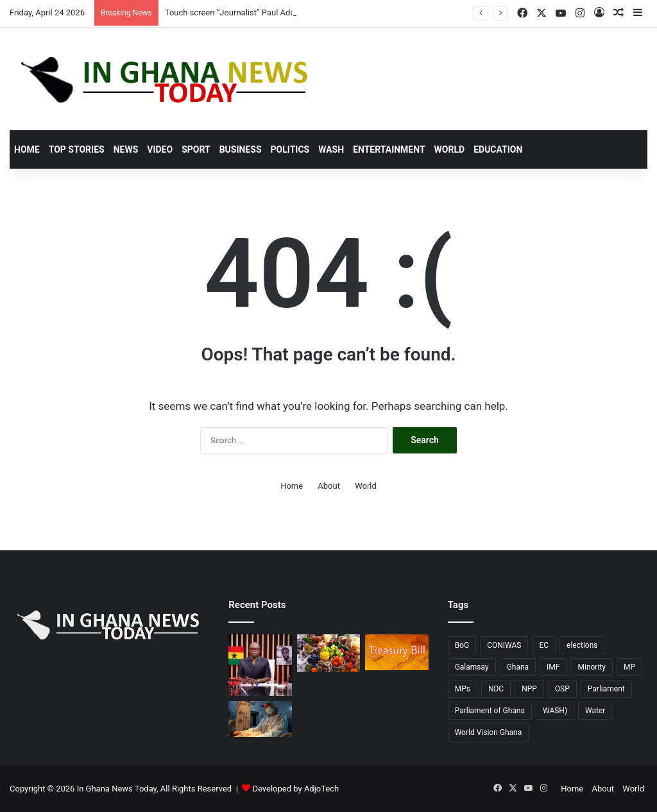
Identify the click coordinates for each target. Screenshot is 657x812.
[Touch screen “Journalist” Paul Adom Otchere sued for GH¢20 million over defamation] (260, 665)
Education (498, 149)
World (450, 149)
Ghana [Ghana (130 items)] (518, 667)
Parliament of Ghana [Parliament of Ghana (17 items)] (490, 711)
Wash (331, 149)
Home (27, 149)
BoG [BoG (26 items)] (462, 645)
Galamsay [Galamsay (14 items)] (472, 667)
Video (160, 149)
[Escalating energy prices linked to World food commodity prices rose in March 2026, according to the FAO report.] (328, 653)
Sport (196, 149)
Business (241, 149)
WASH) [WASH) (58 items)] (555, 711)
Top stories (77, 149)
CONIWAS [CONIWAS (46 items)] (504, 645)
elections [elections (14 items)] (582, 645)
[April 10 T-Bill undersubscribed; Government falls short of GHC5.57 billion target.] (397, 652)
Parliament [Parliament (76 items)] (606, 689)
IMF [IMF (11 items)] (553, 667)
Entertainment (389, 149)
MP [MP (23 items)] (629, 667)
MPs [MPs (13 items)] (463, 689)
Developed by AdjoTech (296, 789)
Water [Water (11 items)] (595, 711)
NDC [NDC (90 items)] (496, 689)
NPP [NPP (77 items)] (529, 689)
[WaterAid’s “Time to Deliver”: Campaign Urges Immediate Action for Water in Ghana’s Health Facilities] (260, 719)
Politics (290, 149)
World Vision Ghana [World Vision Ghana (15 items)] (489, 732)
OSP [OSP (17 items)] (562, 689)
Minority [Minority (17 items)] (591, 667)
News (126, 149)
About (329, 486)
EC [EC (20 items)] (544, 645)
